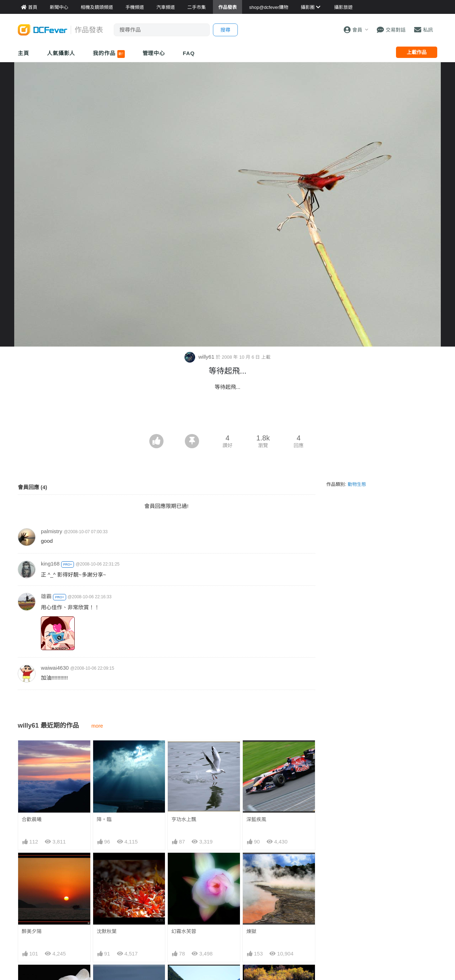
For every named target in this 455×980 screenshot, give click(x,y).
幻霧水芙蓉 (184, 931)
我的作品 (109, 54)
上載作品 (417, 52)
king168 (50, 564)
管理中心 (154, 53)
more (97, 726)
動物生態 (357, 484)
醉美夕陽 (32, 931)
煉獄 (251, 931)
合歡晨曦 (32, 819)
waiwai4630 (55, 668)
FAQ (189, 53)
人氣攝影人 (61, 53)
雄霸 (46, 596)
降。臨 (104, 819)
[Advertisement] (227, 414)
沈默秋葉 (107, 931)
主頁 (23, 53)
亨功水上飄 (184, 819)
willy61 (200, 357)
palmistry (52, 531)
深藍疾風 (256, 819)
